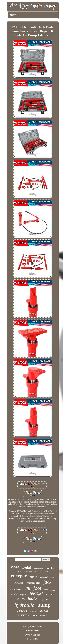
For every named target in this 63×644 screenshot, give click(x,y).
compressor (16, 589)
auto (21, 599)
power (19, 582)
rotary (44, 615)
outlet (33, 577)
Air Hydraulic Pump (33, 626)
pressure (50, 594)
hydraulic (24, 605)
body (32, 599)
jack (47, 582)
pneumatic (33, 583)
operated (22, 611)
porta (18, 571)
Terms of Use (32, 639)
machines (38, 571)
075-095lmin (28, 572)
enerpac (19, 576)
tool (35, 615)
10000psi (36, 594)
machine (50, 568)
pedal (27, 567)
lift (28, 588)
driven (44, 611)
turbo (47, 571)
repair (23, 594)
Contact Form (32, 631)
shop (46, 590)
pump (44, 605)
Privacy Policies (32, 635)
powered (44, 577)
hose (15, 567)
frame (44, 599)
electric (33, 611)
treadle (14, 594)
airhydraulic (38, 569)
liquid (53, 590)
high (52, 577)
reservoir (24, 615)
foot (37, 588)
